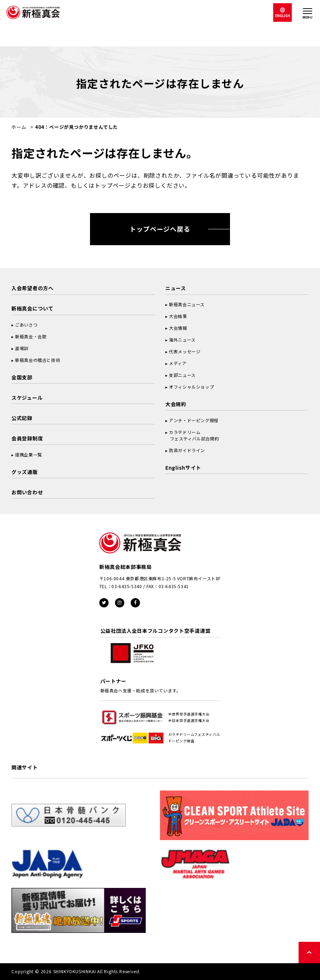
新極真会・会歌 (31, 336)
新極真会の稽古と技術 (37, 360)
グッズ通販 (25, 472)
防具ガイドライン (187, 450)
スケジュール (27, 398)
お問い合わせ (27, 492)
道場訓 (22, 348)
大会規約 (176, 404)
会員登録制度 (27, 438)
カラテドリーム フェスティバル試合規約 (192, 435)
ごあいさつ (26, 325)
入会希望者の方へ (32, 288)
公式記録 (22, 418)
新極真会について (32, 308)
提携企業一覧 (29, 454)
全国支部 (22, 377)
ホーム (19, 127)
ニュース (176, 288)
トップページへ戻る (160, 229)
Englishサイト (183, 468)
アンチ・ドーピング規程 (194, 420)
